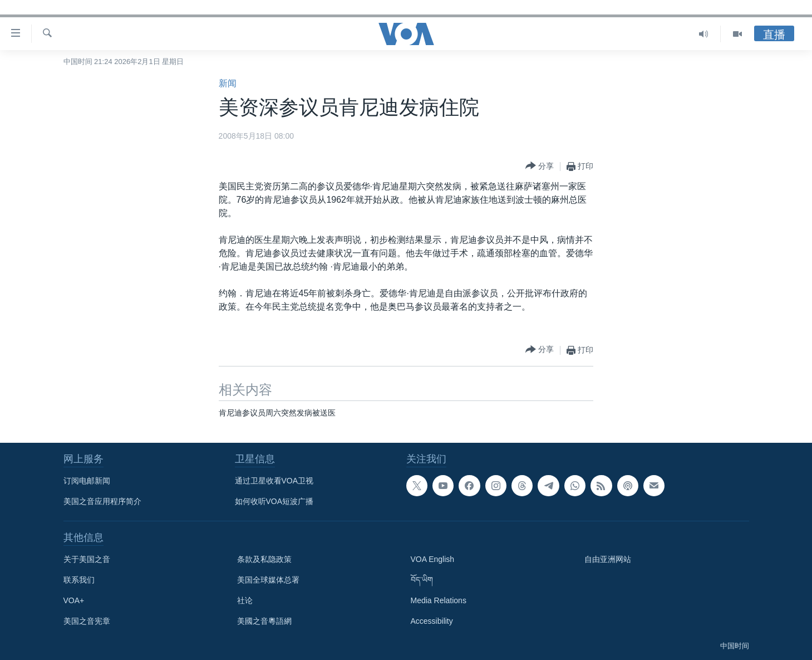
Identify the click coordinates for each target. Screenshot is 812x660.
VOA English (433, 559)
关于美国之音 (87, 559)
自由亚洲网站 (608, 559)
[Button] (540, 166)
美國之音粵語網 (264, 621)
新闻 (228, 83)
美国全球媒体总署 (268, 580)
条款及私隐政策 (264, 559)
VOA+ (74, 600)
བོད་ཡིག (422, 580)
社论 (245, 600)
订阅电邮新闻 (87, 481)
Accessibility (432, 621)
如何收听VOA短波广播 (274, 501)
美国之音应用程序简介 (102, 501)
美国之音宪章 (87, 621)
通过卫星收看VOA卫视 (274, 481)
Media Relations (439, 600)
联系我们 (79, 580)
